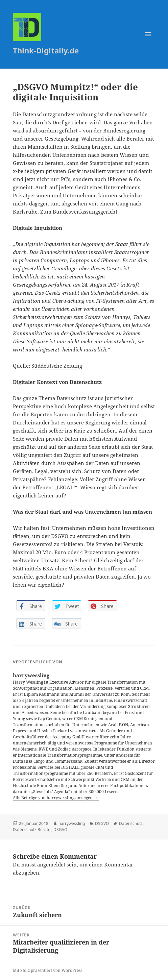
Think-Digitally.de (46, 50)
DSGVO (102, 823)
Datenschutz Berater (32, 829)
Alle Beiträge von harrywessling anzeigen (53, 798)
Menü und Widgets (148, 41)
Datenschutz (131, 823)
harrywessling (72, 823)
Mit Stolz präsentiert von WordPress (47, 970)
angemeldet (51, 864)
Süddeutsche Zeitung (57, 366)
